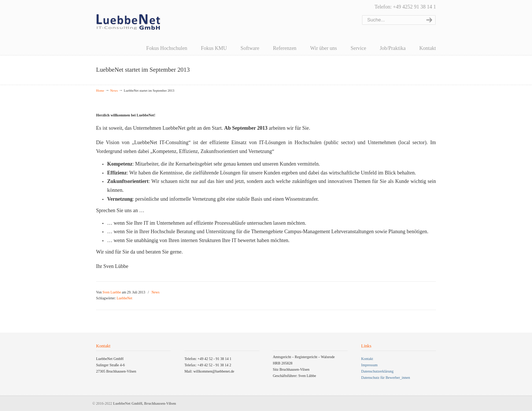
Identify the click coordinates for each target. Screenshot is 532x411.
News (114, 91)
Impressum (369, 365)
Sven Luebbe (112, 292)
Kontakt (367, 359)
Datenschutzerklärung (378, 371)
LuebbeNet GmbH (128, 22)
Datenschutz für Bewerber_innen (386, 378)
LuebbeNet (125, 298)
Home (100, 91)
